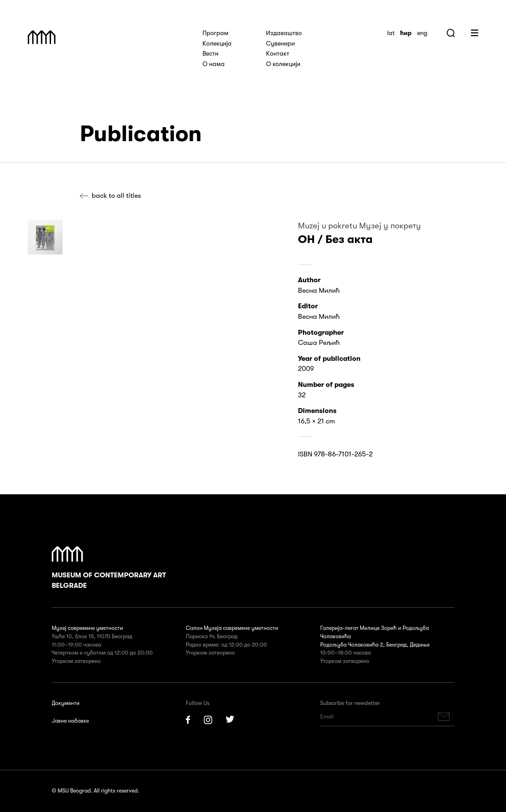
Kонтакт (278, 54)
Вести (210, 54)
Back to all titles (116, 196)
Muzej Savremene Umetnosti (42, 37)
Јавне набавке (70, 721)
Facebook (188, 720)
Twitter (230, 720)
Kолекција (217, 43)
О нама (214, 64)
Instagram (208, 720)
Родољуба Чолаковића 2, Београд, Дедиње (375, 645)
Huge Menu (475, 33)
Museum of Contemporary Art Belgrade (109, 568)
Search (451, 33)
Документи (66, 703)
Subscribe (443, 717)
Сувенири (280, 43)
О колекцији (283, 64)
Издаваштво (284, 33)
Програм (215, 33)
